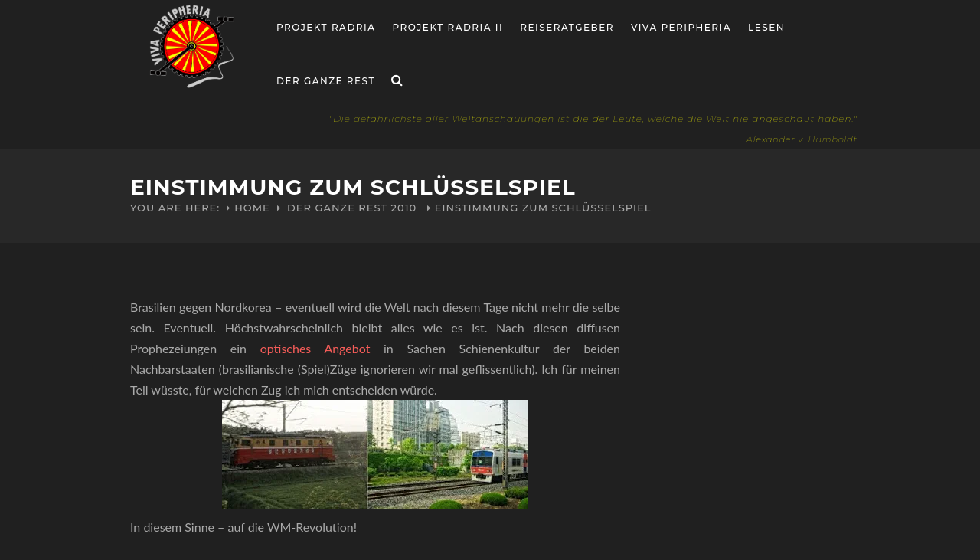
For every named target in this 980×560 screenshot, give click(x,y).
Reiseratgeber (567, 27)
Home (252, 208)
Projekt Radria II (448, 27)
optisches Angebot (315, 348)
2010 (404, 208)
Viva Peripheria (681, 27)
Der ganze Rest (326, 81)
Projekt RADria (326, 27)
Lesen (766, 27)
